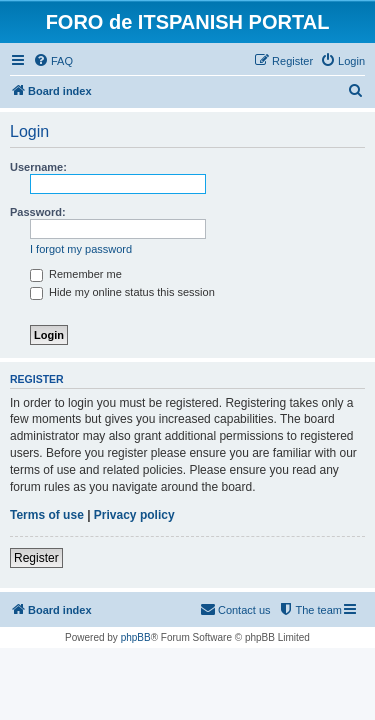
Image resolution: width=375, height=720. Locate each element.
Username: (38, 167)
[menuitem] (53, 61)
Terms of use (47, 515)
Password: (38, 212)
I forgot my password (81, 249)
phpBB (136, 637)
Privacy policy (134, 515)
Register (36, 558)
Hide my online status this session (122, 292)
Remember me (76, 274)
